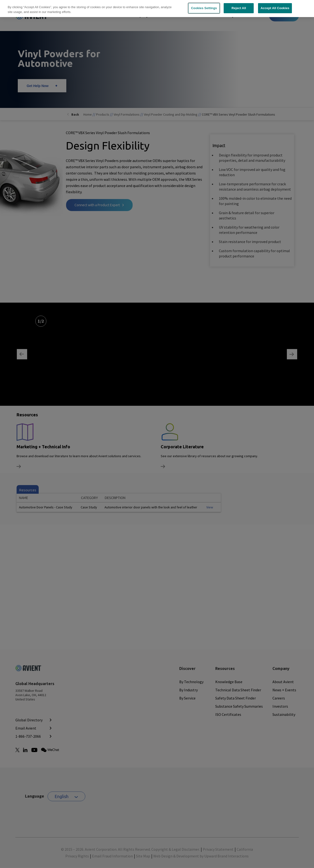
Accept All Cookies (275, 5)
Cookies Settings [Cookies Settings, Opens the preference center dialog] (204, 5)
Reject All (239, 5)
